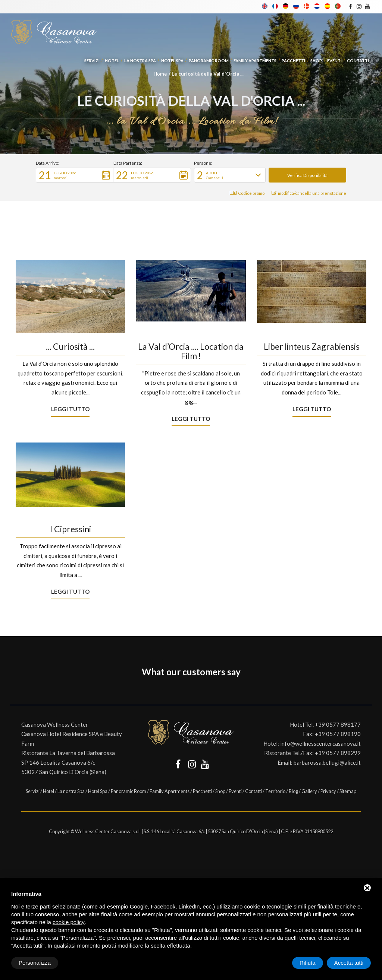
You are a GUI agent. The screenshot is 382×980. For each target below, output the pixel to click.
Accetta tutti (349, 963)
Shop (316, 61)
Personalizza (35, 963)
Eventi (334, 61)
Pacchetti (293, 61)
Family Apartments (255, 61)
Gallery (309, 791)
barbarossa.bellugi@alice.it (327, 762)
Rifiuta (308, 963)
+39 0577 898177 (338, 724)
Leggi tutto (70, 409)
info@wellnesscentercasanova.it (320, 743)
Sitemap (348, 791)
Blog (293, 791)
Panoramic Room (209, 61)
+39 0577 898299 (338, 753)
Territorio (275, 791)
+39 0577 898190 (338, 734)
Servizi (92, 61)
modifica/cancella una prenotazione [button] (309, 193)
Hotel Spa (172, 61)
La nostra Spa (140, 61)
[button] (75, 175)
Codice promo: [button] (248, 193)
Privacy (328, 791)
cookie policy (69, 922)
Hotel (112, 61)
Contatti (358, 61)
